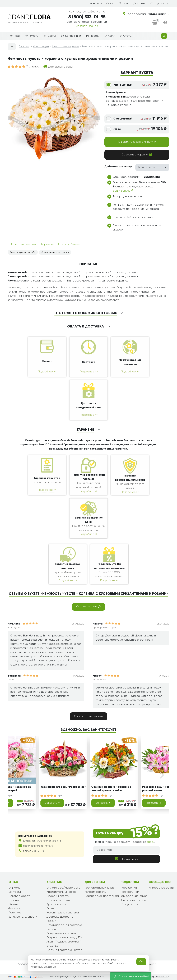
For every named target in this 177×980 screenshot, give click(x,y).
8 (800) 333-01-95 (87, 17)
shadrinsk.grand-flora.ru (155, 977)
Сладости (24, 964)
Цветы (50, 36)
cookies (52, 960)
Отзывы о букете (69, 244)
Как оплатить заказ (133, 900)
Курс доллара (56, 904)
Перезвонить (129, 888)
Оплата (124, 3)
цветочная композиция (56, 252)
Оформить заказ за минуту (137, 142)
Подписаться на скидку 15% (64, 938)
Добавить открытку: (118, 167)
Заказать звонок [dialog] (87, 26)
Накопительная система (63, 913)
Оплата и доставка (24, 244)
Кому (109, 36)
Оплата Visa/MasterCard (63, 888)
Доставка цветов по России (60, 919)
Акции (50, 909)
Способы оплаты (58, 896)
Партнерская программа (102, 896)
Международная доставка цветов (64, 927)
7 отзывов (33, 67)
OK (141, 962)
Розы (15, 36)
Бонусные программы (61, 933)
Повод (92, 36)
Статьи (126, 36)
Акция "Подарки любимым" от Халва (64, 944)
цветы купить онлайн (23, 252)
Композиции (71, 36)
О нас (110, 3)
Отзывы (13, 904)
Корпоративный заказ (99, 888)
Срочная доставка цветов (64, 950)
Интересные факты (161, 888)
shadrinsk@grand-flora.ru (38, 846)
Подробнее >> (47, 372)
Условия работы (95, 892)
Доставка (140, 3)
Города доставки (58, 900)
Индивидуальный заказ (61, 892)
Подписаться (126, 859)
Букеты (32, 36)
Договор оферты (20, 896)
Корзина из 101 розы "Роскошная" (63, 787)
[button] (131, 976)
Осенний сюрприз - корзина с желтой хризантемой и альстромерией (111, 789)
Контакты (96, 3)
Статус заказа (160, 3)
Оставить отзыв (88, 607)
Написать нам (130, 892)
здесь (151, 842)
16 (9, 796)
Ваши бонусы (123, 191)
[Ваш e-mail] (126, 850)
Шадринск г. (159, 14)
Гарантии (48, 244)
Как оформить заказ (134, 896)
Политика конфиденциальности (23, 915)
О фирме (14, 888)
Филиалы (14, 909)
